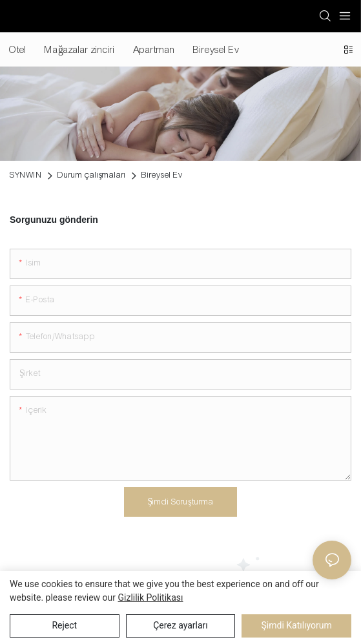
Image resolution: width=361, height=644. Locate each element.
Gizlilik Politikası (151, 597)
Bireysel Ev (162, 175)
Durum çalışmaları (92, 175)
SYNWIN (26, 175)
